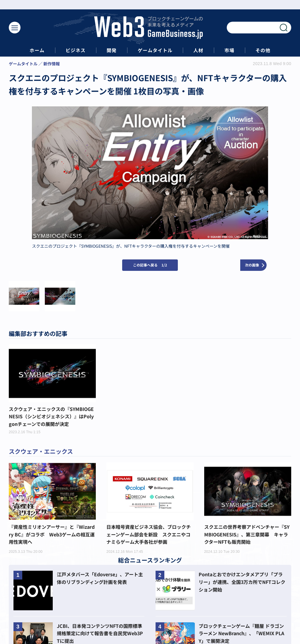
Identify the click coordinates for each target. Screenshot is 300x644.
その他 (263, 50)
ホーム (37, 50)
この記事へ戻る (150, 265)
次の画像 (252, 265)
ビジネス (76, 50)
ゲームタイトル (155, 50)
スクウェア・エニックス (41, 451)
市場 (229, 50)
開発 (112, 50)
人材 (198, 50)
